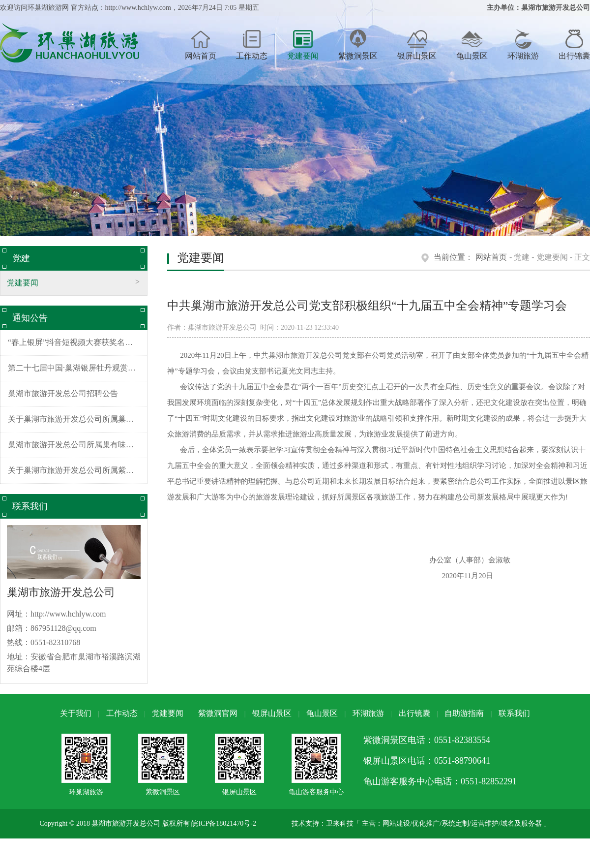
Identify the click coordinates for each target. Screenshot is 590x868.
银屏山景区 (417, 45)
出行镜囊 (414, 713)
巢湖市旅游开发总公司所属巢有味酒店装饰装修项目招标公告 (77, 445)
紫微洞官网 (218, 713)
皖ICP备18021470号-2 (223, 823)
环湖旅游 (523, 45)
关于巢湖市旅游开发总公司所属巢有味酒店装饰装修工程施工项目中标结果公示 (77, 419)
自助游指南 (464, 713)
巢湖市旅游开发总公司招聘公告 (63, 393)
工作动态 (252, 45)
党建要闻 (303, 45)
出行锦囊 (574, 45)
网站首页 (201, 45)
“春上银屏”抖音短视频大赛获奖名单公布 (77, 342)
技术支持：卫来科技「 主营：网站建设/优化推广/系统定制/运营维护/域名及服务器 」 (421, 823)
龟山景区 (472, 45)
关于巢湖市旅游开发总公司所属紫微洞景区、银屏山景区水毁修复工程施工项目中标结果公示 (77, 470)
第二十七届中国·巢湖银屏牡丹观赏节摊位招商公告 (77, 368)
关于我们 (76, 713)
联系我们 (514, 713)
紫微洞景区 (358, 45)
